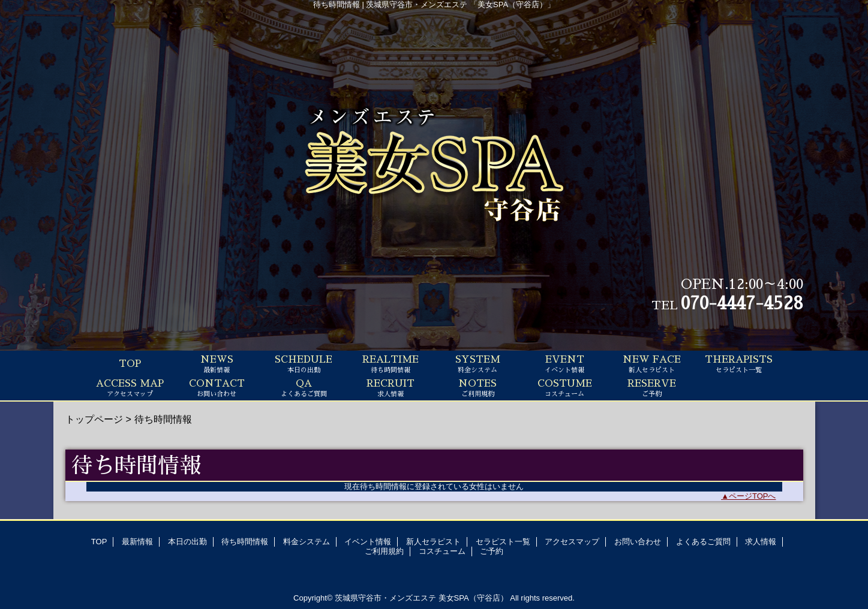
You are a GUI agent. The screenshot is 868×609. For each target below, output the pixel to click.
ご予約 (492, 551)
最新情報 (137, 542)
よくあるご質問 (703, 542)
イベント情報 (368, 542)
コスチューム (442, 551)
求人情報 (761, 542)
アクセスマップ (572, 542)
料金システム (307, 542)
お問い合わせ (638, 542)
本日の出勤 (187, 542)
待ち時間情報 (245, 542)
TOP (130, 364)
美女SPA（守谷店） (473, 598)
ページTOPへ (753, 496)
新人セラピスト (433, 542)
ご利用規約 (384, 551)
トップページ (94, 419)
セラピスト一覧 (503, 542)
